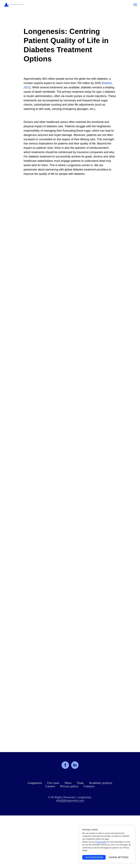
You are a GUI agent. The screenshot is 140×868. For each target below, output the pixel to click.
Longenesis (35, 783)
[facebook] (65, 765)
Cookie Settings (118, 857)
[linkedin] (75, 765)
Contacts (89, 786)
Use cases (53, 783)
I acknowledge (94, 857)
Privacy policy (69, 786)
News (68, 783)
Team (80, 783)
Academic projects (101, 783)
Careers (50, 786)
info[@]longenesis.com (70, 801)
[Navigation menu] (135, 5)
